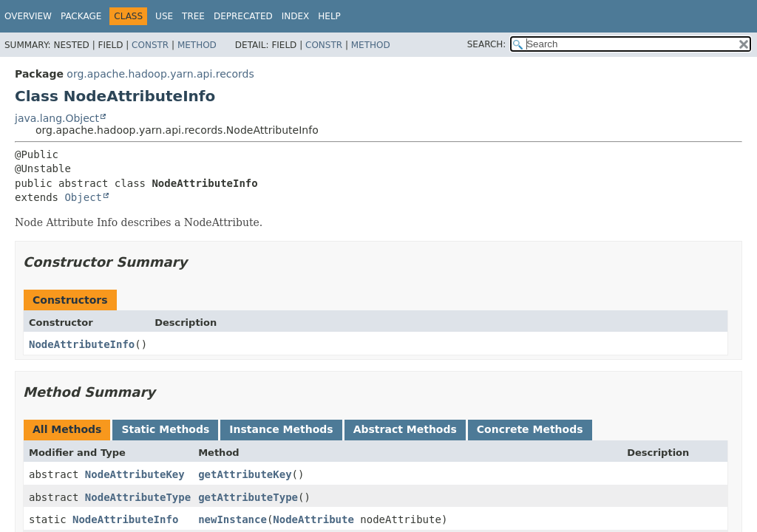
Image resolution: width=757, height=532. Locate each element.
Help (329, 16)
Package (81, 16)
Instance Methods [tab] (281, 429)
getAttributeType (248, 497)
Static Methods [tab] (165, 429)
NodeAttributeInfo (82, 344)
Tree (193, 16)
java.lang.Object (57, 118)
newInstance (232, 519)
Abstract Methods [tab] (405, 429)
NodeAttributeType (138, 497)
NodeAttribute (313, 519)
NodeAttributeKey (135, 474)
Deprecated (243, 16)
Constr (150, 45)
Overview (28, 16)
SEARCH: (487, 44)
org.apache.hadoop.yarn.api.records (160, 74)
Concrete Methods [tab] (530, 429)
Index (296, 16)
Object (83, 197)
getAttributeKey (245, 474)
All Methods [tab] (67, 429)
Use (164, 16)
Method (197, 45)
